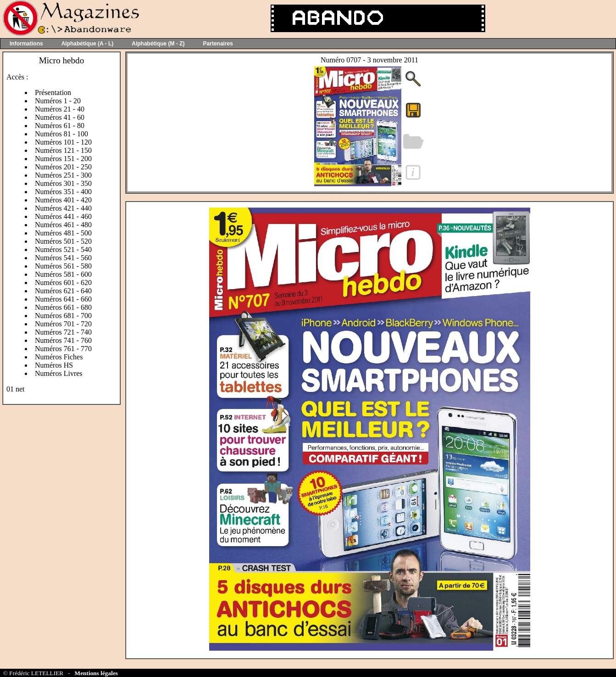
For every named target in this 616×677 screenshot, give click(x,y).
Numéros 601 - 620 (63, 283)
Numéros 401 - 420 (63, 200)
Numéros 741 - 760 (63, 340)
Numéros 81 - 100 (61, 134)
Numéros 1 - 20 (58, 101)
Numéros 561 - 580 (63, 266)
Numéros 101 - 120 (63, 142)
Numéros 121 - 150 (63, 150)
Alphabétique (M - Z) (158, 44)
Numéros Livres (59, 373)
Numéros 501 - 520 (63, 241)
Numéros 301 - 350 (63, 183)
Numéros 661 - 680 (63, 307)
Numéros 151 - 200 (63, 159)
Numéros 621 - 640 (63, 291)
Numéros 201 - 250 (63, 167)
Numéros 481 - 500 (63, 233)
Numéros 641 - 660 (63, 299)
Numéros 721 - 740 (63, 332)
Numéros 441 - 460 (63, 216)
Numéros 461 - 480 (63, 225)
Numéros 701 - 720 (63, 324)
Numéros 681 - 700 (63, 316)
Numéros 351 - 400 (63, 192)
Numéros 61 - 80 (60, 126)
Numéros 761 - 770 (63, 349)
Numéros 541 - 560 (63, 258)
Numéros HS (54, 365)
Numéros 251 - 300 (63, 175)
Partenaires (218, 44)
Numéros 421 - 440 (63, 208)
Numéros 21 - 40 (60, 109)
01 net (16, 389)
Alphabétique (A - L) (88, 44)
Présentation (53, 92)
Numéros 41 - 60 (60, 117)
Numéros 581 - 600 (63, 274)
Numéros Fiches (59, 357)
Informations (26, 44)
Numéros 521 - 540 (63, 249)
